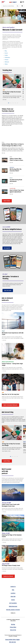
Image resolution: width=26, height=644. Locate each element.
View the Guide (8, 290)
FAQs (13, 590)
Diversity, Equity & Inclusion (13, 610)
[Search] (10, 6)
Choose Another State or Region (12, 640)
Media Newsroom (13, 606)
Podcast (6, 60)
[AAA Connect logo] (13, 2)
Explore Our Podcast (8, 576)
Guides (6, 55)
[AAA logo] (3, 2)
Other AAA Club (12, 642)
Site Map (13, 624)
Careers (13, 600)
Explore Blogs (7, 461)
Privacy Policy (13, 627)
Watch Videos (7, 201)
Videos (6, 64)
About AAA (13, 596)
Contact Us (13, 587)
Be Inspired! (7, 248)
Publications (7, 57)
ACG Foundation (13, 603)
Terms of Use (13, 630)
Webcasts (7, 62)
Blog (6, 51)
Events (6, 53)
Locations (13, 593)
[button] (9, 103)
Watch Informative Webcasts (10, 405)
